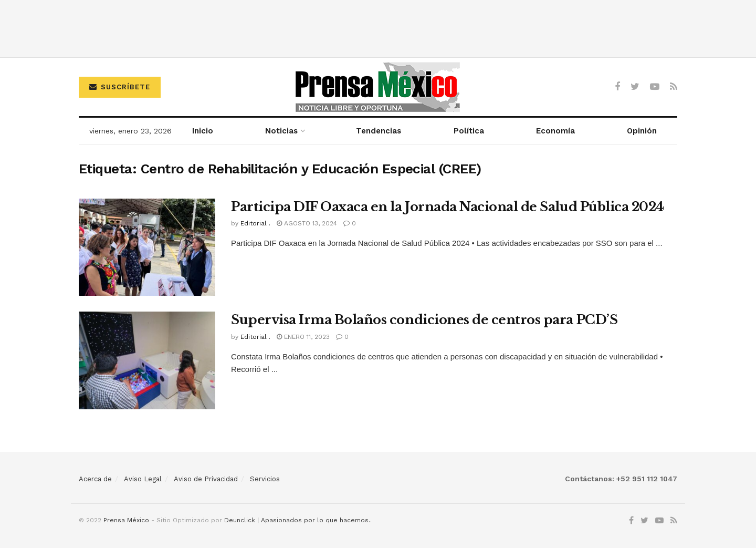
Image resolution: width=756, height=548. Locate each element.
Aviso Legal (143, 479)
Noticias (281, 131)
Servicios (265, 479)
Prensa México (126, 520)
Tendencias (379, 131)
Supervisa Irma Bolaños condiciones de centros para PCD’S (424, 320)
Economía (555, 131)
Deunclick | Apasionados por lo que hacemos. (297, 520)
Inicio (203, 131)
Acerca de (95, 479)
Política (469, 131)
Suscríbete (120, 87)
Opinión (642, 131)
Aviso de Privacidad (206, 479)
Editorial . (255, 223)
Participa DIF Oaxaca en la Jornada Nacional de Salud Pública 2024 (448, 207)
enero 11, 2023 (303, 337)
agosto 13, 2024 (307, 223)
